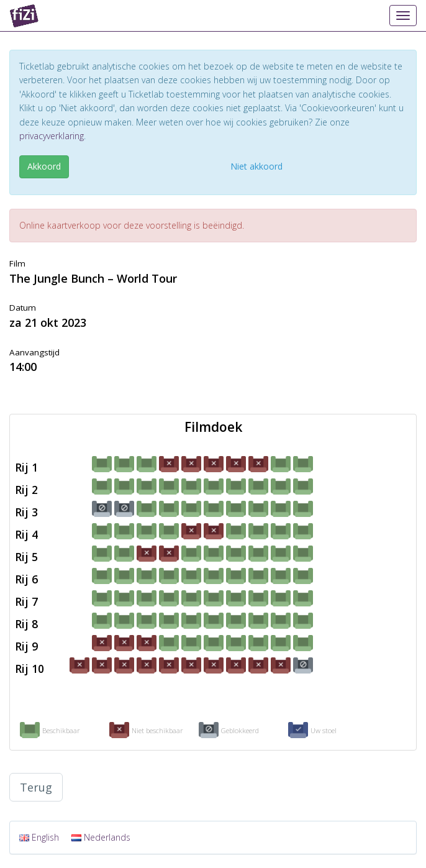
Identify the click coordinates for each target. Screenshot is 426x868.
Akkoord (44, 166)
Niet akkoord (256, 166)
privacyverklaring (52, 136)
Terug (36, 787)
